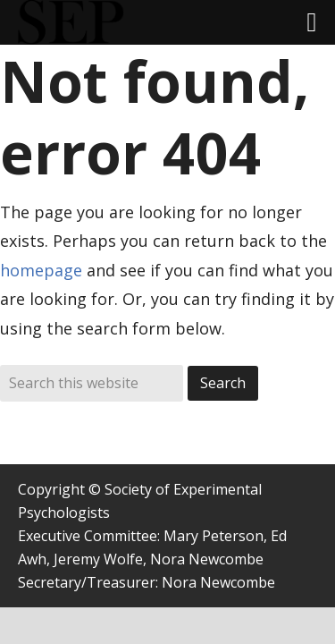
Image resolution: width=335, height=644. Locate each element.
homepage (41, 270)
